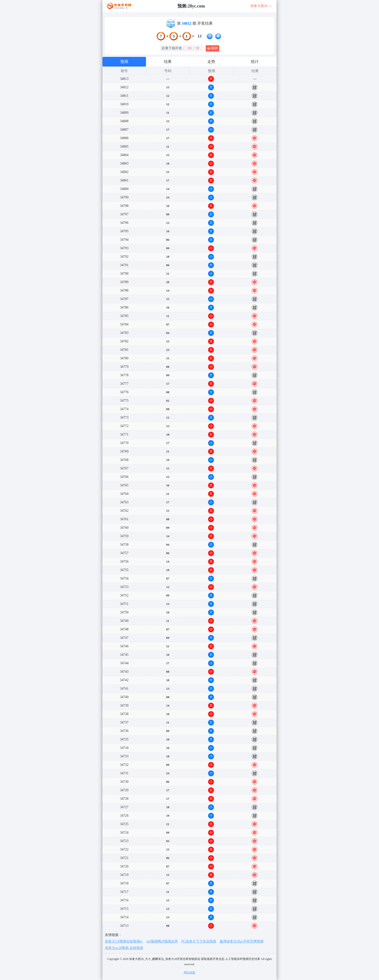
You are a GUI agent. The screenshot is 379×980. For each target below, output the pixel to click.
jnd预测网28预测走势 (162, 941)
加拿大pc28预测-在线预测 (124, 948)
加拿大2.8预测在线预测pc (124, 941)
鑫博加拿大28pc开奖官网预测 (242, 941)
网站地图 (189, 972)
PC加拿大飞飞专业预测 (199, 941)
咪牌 (212, 48)
